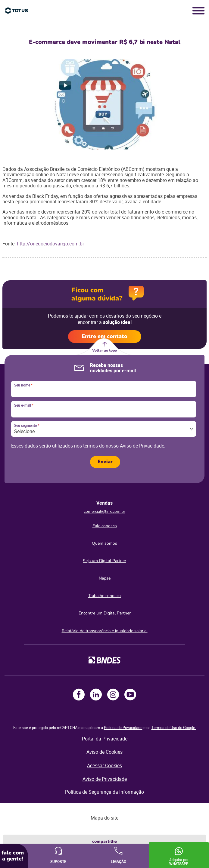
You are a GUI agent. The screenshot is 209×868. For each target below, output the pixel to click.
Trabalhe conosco (104, 596)
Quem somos (104, 543)
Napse (105, 578)
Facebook (79, 695)
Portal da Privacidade (105, 739)
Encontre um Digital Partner (105, 613)
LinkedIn (96, 695)
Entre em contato (104, 336)
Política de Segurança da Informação (104, 792)
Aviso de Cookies (104, 752)
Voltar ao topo (104, 350)
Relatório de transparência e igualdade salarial (105, 631)
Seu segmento (27, 426)
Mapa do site (104, 818)
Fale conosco (105, 526)
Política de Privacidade (123, 728)
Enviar (105, 462)
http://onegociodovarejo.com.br (50, 244)
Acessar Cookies (104, 765)
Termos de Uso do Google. (174, 728)
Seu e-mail (24, 405)
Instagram (113, 695)
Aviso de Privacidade (142, 446)
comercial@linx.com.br (104, 511)
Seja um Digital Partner (104, 561)
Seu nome (23, 385)
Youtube (130, 695)
